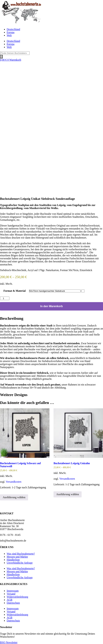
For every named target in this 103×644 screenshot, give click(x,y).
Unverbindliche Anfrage (20, 563)
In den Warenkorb (52, 306)
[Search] (1, 57)
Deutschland (13, 29)
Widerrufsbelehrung (17, 597)
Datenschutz (13, 603)
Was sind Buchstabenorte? (21, 554)
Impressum (13, 591)
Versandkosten (13, 482)
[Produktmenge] (5, 298)
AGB (10, 600)
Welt (9, 35)
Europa (11, 32)
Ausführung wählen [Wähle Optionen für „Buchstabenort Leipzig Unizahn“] (68, 494)
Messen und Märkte (17, 557)
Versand (11, 594)
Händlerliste (13, 560)
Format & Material (15, 291)
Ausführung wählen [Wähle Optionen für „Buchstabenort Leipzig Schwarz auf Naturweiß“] (14, 497)
